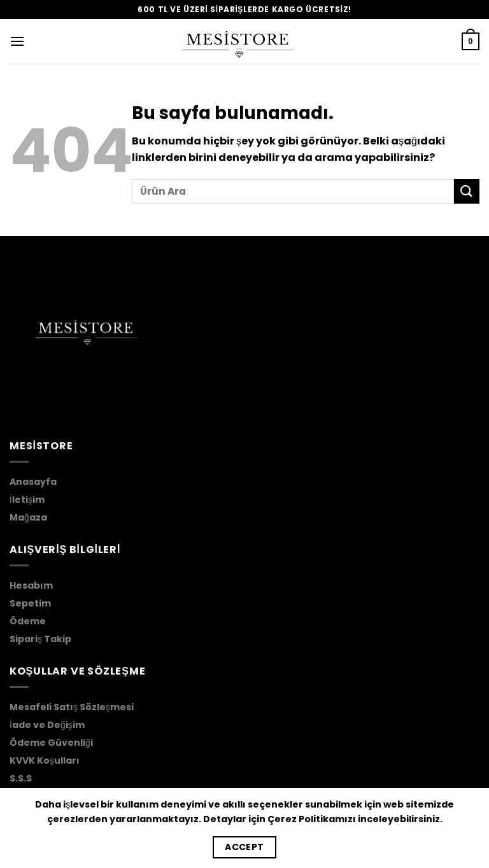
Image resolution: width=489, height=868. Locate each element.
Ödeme (28, 621)
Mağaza (28, 517)
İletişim (27, 500)
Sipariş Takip (40, 639)
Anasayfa (33, 482)
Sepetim (30, 603)
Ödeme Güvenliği (51, 743)
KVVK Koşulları (45, 760)
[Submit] (467, 191)
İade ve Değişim (47, 725)
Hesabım (31, 585)
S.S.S (21, 778)
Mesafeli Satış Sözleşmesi (72, 707)
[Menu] (17, 41)
